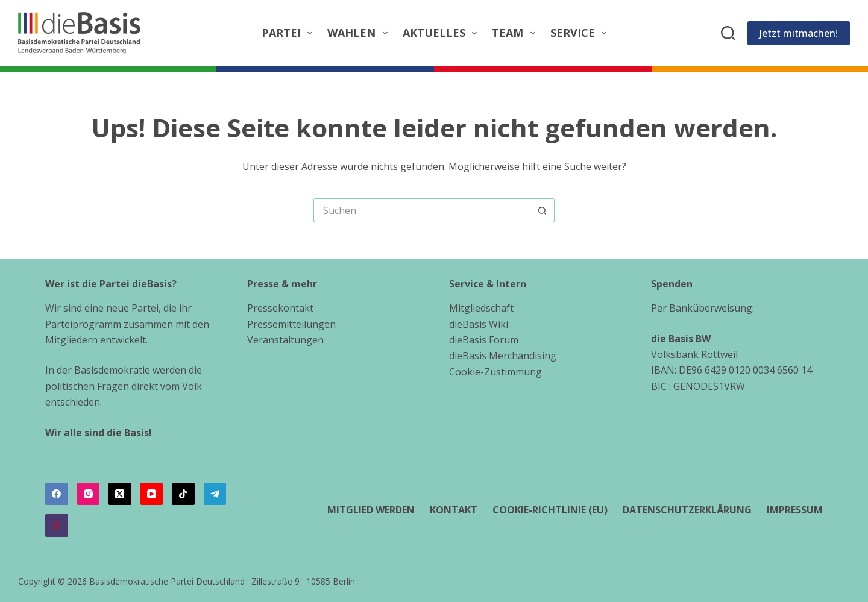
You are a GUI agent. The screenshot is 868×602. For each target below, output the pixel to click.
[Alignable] (57, 525)
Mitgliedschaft (481, 308)
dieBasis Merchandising (503, 356)
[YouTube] (152, 494)
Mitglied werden (371, 510)
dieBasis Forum (484, 340)
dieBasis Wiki (479, 324)
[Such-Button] (542, 210)
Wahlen (360, 33)
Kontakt (454, 510)
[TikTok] (183, 494)
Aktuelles (442, 33)
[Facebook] (57, 494)
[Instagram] (89, 494)
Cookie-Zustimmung (495, 372)
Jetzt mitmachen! (799, 33)
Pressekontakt (280, 308)
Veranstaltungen (285, 340)
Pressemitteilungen (291, 324)
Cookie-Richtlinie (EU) (550, 510)
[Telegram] (215, 494)
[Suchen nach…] (422, 210)
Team (516, 33)
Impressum (795, 510)
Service (581, 33)
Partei (290, 33)
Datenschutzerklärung (687, 510)
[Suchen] (728, 33)
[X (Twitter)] (120, 494)
